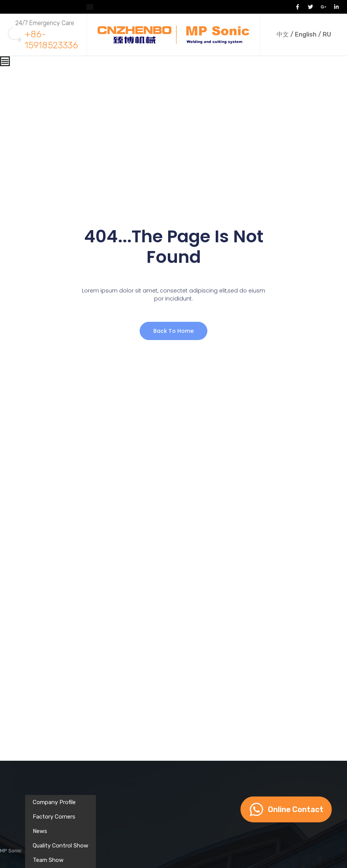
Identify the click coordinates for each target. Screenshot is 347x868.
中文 (283, 34)
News (40, 831)
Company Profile (54, 802)
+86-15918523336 (51, 40)
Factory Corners (54, 817)
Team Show (48, 860)
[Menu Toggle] (90, 7)
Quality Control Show (60, 846)
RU (327, 34)
